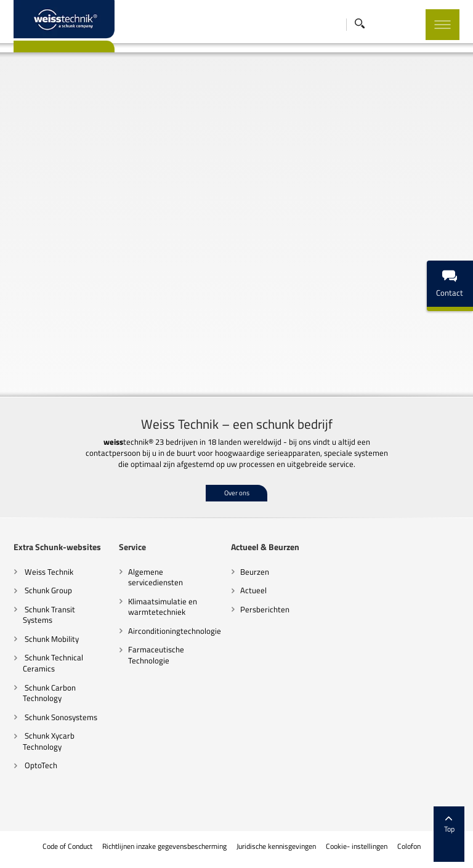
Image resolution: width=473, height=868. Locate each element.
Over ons (237, 493)
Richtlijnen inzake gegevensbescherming (164, 846)
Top (449, 825)
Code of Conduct (67, 846)
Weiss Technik (48, 572)
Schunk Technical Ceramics (53, 663)
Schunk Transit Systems (49, 615)
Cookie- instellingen (356, 846)
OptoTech (40, 765)
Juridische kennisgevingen (275, 846)
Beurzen (255, 572)
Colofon (408, 846)
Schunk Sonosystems (60, 717)
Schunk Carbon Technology (49, 693)
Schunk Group (47, 590)
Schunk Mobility (51, 639)
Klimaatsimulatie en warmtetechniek (163, 607)
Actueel (253, 590)
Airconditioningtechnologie (175, 631)
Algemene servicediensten (156, 577)
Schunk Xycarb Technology (49, 741)
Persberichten (265, 609)
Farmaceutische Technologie (156, 655)
